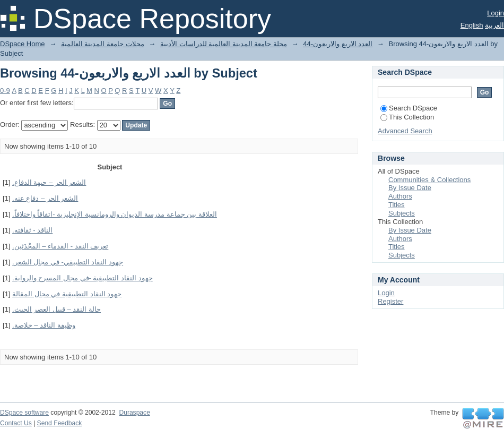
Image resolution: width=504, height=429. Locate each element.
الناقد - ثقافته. (32, 230)
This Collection (407, 117)
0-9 (5, 91)
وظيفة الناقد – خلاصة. (44, 325)
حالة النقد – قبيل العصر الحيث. (57, 309)
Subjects (402, 213)
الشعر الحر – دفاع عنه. (45, 198)
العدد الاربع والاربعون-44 (338, 44)
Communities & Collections (429, 180)
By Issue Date (410, 188)
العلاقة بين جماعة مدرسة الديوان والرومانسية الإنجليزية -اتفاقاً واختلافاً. (115, 214)
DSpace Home (23, 44)
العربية (494, 25)
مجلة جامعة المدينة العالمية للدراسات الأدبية (224, 44)
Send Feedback (60, 423)
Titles (397, 205)
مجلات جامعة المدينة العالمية (103, 44)
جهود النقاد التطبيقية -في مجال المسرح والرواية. (82, 278)
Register (390, 301)
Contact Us (16, 423)
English (472, 25)
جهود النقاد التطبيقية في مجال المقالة (67, 294)
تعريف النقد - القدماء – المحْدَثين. (60, 246)
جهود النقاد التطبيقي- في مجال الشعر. (68, 262)
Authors (400, 196)
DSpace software (24, 413)
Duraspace (134, 413)
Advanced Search (405, 131)
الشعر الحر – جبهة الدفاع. (49, 182)
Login (496, 13)
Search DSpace (409, 108)
